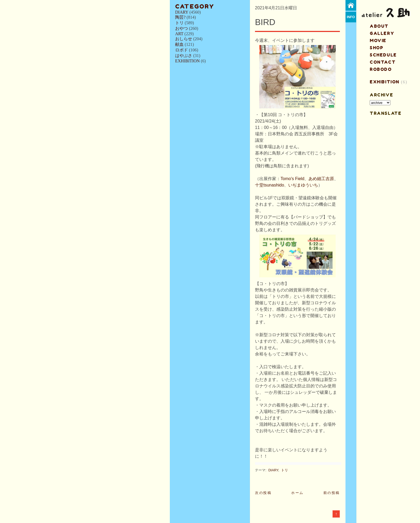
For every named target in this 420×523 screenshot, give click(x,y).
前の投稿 (332, 493)
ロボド (182, 50)
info (351, 17)
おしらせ (184, 39)
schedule (383, 55)
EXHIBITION (187, 61)
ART (179, 34)
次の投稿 (263, 493)
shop (376, 48)
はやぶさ (184, 56)
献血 (179, 44)
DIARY (182, 12)
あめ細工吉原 (321, 179)
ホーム (297, 493)
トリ (179, 23)
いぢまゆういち (303, 185)
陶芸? (180, 17)
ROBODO (381, 69)
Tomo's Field (292, 179)
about (379, 26)
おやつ (182, 28)
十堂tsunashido (269, 185)
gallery (382, 33)
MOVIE (378, 40)
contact (383, 62)
